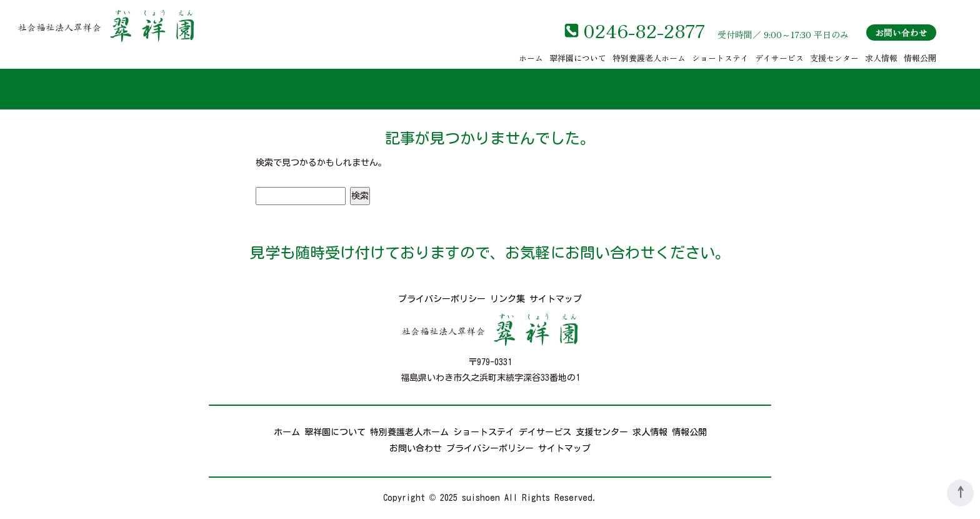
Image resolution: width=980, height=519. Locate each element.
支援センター (834, 58)
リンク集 (507, 299)
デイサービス (779, 58)
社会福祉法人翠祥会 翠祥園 (106, 25)
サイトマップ (556, 299)
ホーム (531, 58)
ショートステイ (720, 58)
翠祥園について (578, 58)
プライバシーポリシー (442, 299)
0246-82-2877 (644, 30)
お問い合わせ (901, 33)
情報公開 (920, 58)
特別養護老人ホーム (649, 58)
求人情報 (881, 58)
